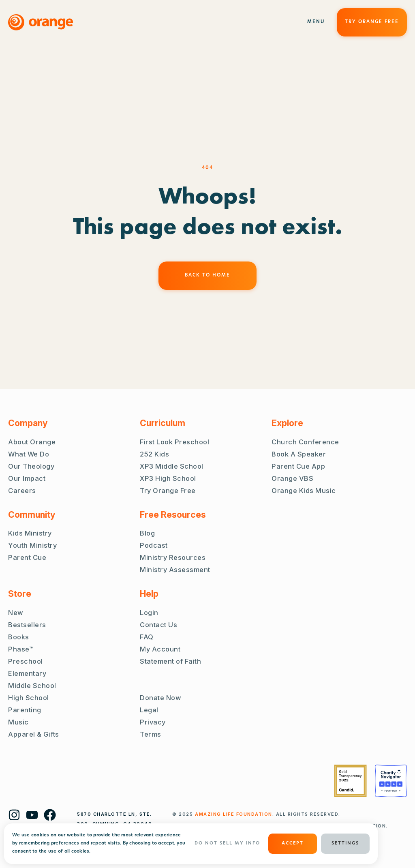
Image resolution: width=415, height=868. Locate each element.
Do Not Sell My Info (227, 843)
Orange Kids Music (304, 491)
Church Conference (305, 442)
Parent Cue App (298, 466)
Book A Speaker (299, 454)
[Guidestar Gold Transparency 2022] (350, 781)
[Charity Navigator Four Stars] (391, 781)
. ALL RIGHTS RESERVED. (268, 814)
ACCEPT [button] (293, 843)
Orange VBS (292, 478)
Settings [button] (345, 843)
